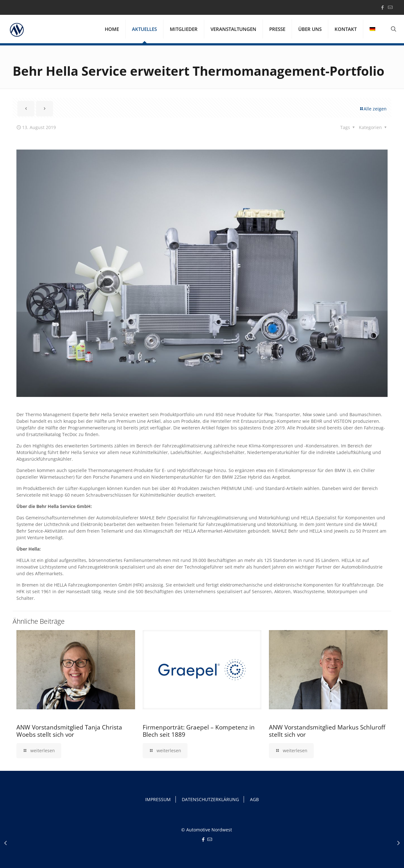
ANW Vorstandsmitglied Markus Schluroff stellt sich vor (327, 731)
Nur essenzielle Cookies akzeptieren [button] (353, 831)
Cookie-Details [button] (322, 855)
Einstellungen (206, 851)
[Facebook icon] (382, 7)
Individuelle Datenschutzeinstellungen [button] (353, 848)
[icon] (390, 7)
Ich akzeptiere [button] (353, 809)
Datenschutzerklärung (79, 851)
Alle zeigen (373, 109)
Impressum (389, 855)
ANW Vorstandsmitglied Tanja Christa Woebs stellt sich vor (69, 731)
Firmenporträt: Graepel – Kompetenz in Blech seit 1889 (199, 731)
